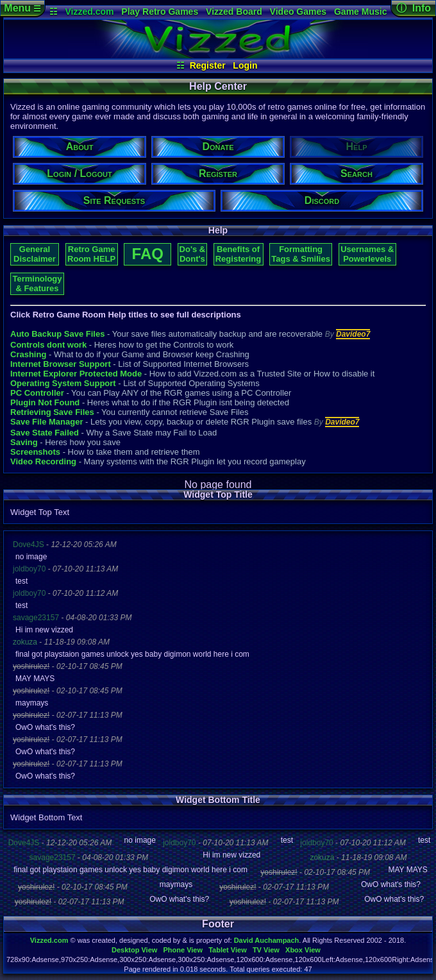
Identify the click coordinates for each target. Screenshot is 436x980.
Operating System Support (63, 383)
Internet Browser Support (61, 364)
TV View (266, 950)
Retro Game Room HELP (91, 254)
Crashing (28, 354)
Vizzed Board (234, 12)
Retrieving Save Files (52, 412)
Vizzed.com (89, 12)
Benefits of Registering (239, 254)
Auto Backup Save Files (57, 334)
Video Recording (43, 461)
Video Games (298, 12)
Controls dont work (48, 345)
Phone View (183, 950)
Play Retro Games (160, 12)
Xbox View (303, 950)
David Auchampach (267, 940)
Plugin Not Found (45, 402)
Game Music (360, 12)
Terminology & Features (37, 283)
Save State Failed (45, 433)
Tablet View (228, 950)
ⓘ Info (414, 8)
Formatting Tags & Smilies (301, 254)
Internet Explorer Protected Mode (76, 374)
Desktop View (134, 950)
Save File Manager (46, 422)
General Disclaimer (35, 254)
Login (245, 65)
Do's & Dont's (193, 254)
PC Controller (37, 393)
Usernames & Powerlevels (367, 254)
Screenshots (35, 452)
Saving (24, 442)
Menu (22, 8)
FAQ (148, 254)
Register (208, 65)
